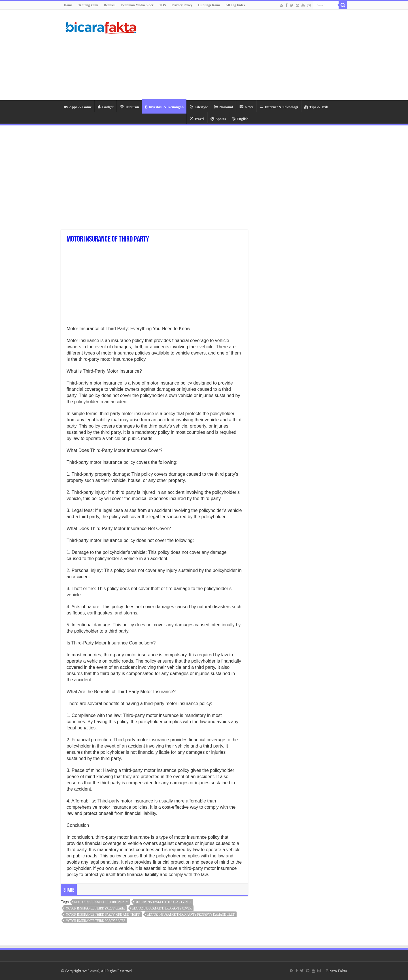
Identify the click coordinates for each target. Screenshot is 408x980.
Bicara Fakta (337, 971)
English (240, 119)
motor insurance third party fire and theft (103, 914)
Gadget (106, 107)
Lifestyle (199, 107)
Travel (197, 119)
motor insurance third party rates (95, 921)
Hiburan (129, 107)
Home (68, 5)
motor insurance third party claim (95, 908)
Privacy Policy (182, 5)
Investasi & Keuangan (164, 107)
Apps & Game (78, 107)
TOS (163, 5)
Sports (218, 119)
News (246, 107)
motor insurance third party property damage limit (191, 914)
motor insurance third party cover (162, 908)
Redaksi (110, 5)
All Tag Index (235, 5)
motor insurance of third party (101, 902)
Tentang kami (88, 5)
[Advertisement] (240, 55)
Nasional (224, 107)
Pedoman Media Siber (137, 5)
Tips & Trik (316, 107)
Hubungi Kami (209, 5)
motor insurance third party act (163, 902)
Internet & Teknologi (279, 107)
